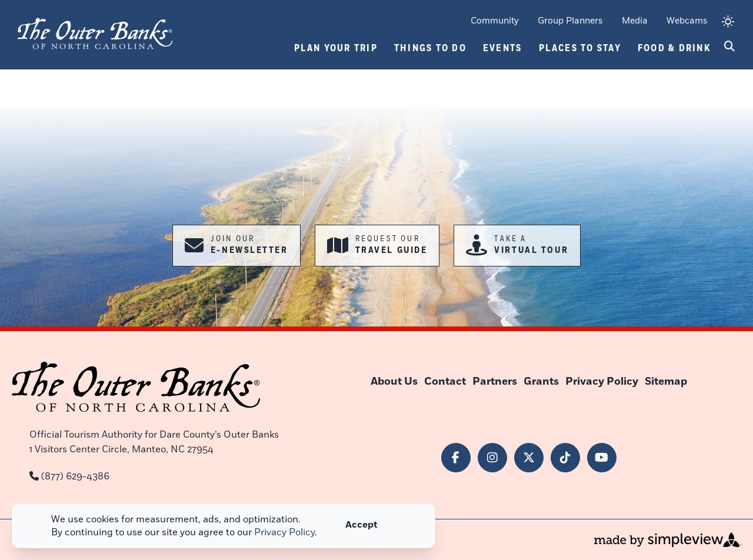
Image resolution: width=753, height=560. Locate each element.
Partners (495, 381)
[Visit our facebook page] (456, 458)
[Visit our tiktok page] (565, 458)
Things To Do (430, 48)
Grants (541, 381)
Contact (445, 381)
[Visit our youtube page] (602, 458)
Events (503, 48)
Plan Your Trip (336, 48)
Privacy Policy (602, 381)
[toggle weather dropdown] (728, 23)
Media (635, 21)
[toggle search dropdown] (729, 47)
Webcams (687, 21)
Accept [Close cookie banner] (361, 525)
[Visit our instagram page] (492, 458)
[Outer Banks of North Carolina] (95, 32)
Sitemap (666, 381)
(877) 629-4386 (75, 476)
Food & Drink (674, 48)
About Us (394, 381)
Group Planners (570, 21)
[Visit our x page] (529, 458)
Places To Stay (580, 48)
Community (495, 21)
